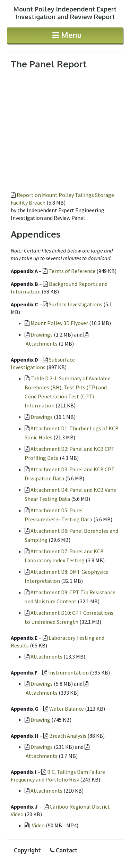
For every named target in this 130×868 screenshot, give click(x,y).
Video (39, 825)
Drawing (40, 720)
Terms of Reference (72, 271)
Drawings (42, 334)
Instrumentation (68, 672)
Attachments (42, 344)
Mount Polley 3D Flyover (59, 323)
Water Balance (67, 709)
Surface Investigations (76, 304)
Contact (64, 850)
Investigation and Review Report (65, 13)
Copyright (27, 850)
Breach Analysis (68, 736)
